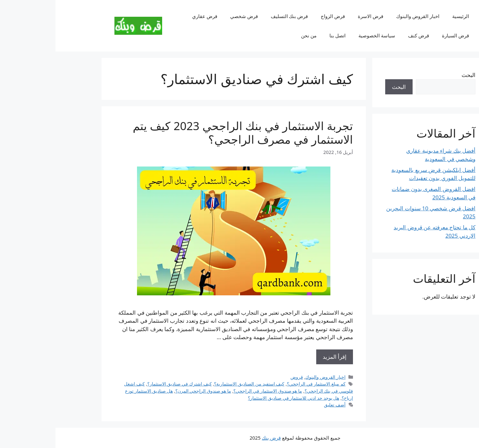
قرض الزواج (277, 16)
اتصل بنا (282, 35)
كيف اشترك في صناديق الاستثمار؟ (124, 384)
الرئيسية (405, 16)
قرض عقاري (149, 16)
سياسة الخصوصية (321, 35)
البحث (413, 75)
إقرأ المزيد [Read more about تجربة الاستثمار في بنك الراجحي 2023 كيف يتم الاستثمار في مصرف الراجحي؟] (279, 357)
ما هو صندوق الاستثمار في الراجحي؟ (212, 391)
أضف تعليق (279, 405)
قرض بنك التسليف (234, 16)
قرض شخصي (189, 16)
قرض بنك (216, 438)
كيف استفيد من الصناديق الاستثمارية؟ (194, 384)
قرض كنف (363, 35)
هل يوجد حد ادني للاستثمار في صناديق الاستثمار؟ (238, 398)
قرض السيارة (400, 35)
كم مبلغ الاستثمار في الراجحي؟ (261, 384)
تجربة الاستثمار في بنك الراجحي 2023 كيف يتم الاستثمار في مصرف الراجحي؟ (187, 133)
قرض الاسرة (315, 16)
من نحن (253, 35)
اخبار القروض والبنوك (362, 16)
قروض (241, 377)
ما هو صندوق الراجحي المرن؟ (148, 391)
